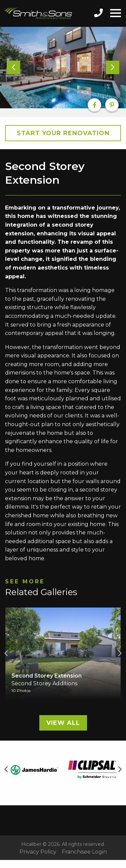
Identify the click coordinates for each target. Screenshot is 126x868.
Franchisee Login (84, 852)
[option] (63, 68)
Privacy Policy (38, 852)
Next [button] (120, 653)
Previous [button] (6, 653)
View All (63, 723)
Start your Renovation (63, 133)
